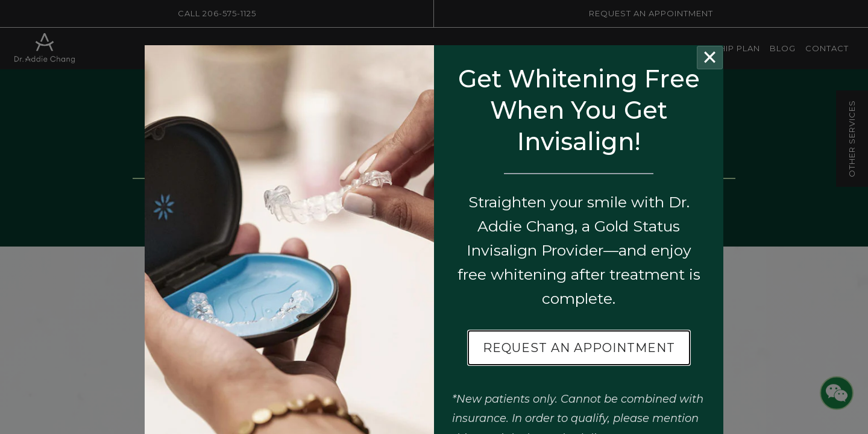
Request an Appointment (579, 348)
